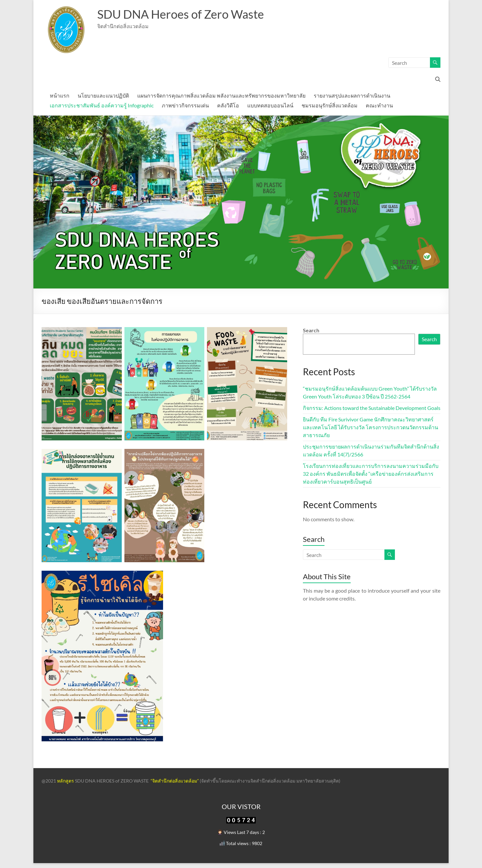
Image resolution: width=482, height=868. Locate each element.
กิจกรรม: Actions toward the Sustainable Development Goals (372, 408)
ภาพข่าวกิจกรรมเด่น (185, 105)
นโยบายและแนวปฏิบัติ (103, 95)
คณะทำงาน (379, 105)
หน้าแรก (60, 95)
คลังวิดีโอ (228, 105)
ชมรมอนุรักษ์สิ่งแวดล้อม (330, 105)
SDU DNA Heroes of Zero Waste (181, 14)
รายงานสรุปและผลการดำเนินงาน (352, 95)
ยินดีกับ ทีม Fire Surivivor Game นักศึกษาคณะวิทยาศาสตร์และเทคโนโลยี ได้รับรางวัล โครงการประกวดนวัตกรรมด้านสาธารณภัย (371, 427)
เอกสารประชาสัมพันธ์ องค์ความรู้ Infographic (102, 105)
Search (311, 330)
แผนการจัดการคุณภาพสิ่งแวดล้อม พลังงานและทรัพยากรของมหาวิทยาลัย (221, 95)
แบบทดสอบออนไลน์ (270, 105)
